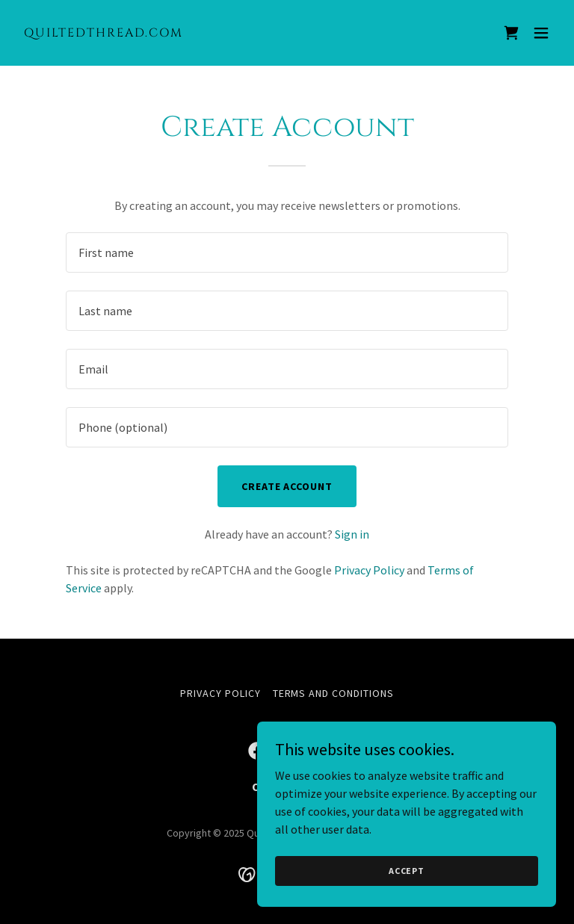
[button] (541, 33)
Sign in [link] (352, 534)
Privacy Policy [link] (369, 570)
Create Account (287, 486)
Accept (407, 871)
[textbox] (287, 252)
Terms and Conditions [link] (334, 693)
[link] (104, 32)
